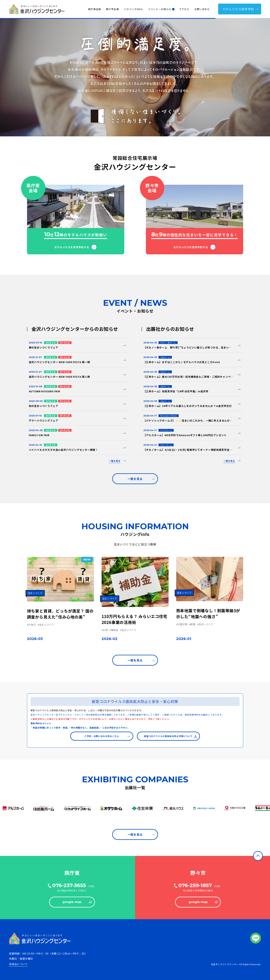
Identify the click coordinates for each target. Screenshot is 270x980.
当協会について (18, 964)
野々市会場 (113, 9)
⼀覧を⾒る (141, 479)
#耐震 (192, 624)
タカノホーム (166, 445)
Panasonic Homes (169, 416)
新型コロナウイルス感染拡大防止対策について (170, 736)
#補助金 (114, 630)
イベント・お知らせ (160, 9)
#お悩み (31, 625)
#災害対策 (182, 624)
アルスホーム (166, 430)
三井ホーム (165, 357)
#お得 (105, 630)
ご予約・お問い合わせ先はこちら (107, 736)
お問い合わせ (202, 9)
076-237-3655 (69, 885)
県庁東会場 (95, 9)
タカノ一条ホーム (168, 343)
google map (77, 902)
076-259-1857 (195, 885)
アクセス (184, 9)
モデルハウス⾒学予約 (241, 9)
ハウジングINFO (133, 9)
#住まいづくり (46, 625)
